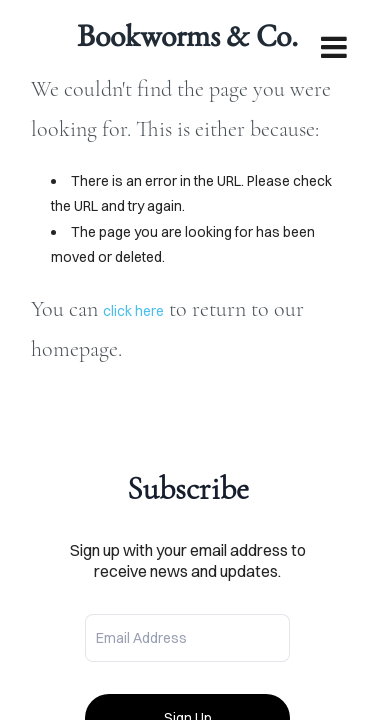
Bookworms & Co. (187, 35)
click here (133, 311)
